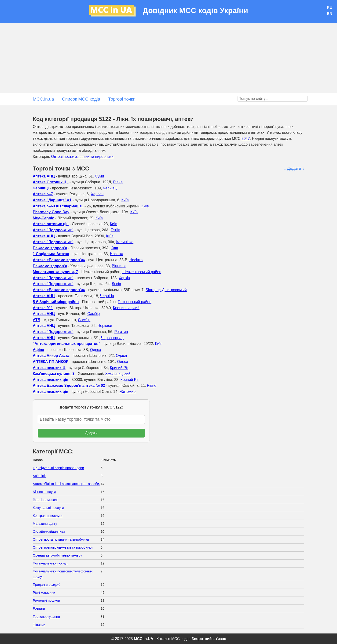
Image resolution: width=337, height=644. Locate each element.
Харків (124, 278)
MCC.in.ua (43, 99)
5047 (246, 139)
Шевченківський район (142, 272)
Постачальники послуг (50, 563)
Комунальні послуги (48, 508)
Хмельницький (118, 374)
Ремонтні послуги (46, 601)
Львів (116, 284)
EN (330, 14)
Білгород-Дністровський (166, 290)
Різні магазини (44, 593)
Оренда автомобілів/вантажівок (57, 555)
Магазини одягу (45, 524)
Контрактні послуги (48, 516)
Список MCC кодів (81, 99)
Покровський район (135, 302)
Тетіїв (115, 230)
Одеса (96, 350)
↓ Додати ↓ (294, 168)
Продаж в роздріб (47, 585)
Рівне (118, 182)
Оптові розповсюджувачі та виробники (63, 547)
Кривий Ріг (119, 368)
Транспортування (46, 617)
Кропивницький (126, 308)
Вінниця (119, 266)
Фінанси (39, 625)
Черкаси (105, 326)
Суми (99, 176)
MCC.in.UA (144, 639)
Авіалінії (39, 476)
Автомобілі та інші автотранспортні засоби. (66, 484)
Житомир (127, 392)
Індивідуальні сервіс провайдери (58, 468)
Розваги (39, 608)
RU (330, 8)
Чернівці (110, 188)
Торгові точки (122, 99)
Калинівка (125, 242)
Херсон (97, 194)
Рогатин (121, 332)
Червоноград (112, 338)
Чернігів (107, 296)
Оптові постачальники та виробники (82, 157)
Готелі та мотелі (45, 500)
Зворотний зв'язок (209, 639)
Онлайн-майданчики (49, 532)
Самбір (93, 314)
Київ (125, 200)
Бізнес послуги (44, 492)
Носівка (117, 254)
